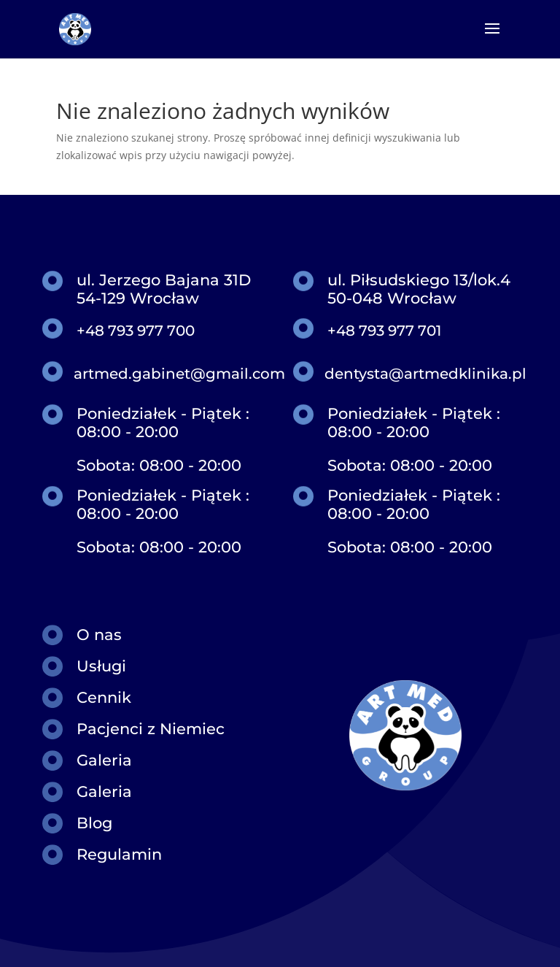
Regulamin (119, 854)
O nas (99, 635)
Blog (94, 823)
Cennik (104, 697)
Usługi (101, 666)
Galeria (104, 760)
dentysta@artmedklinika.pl (425, 374)
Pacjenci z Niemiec (151, 729)
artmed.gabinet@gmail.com (179, 374)
